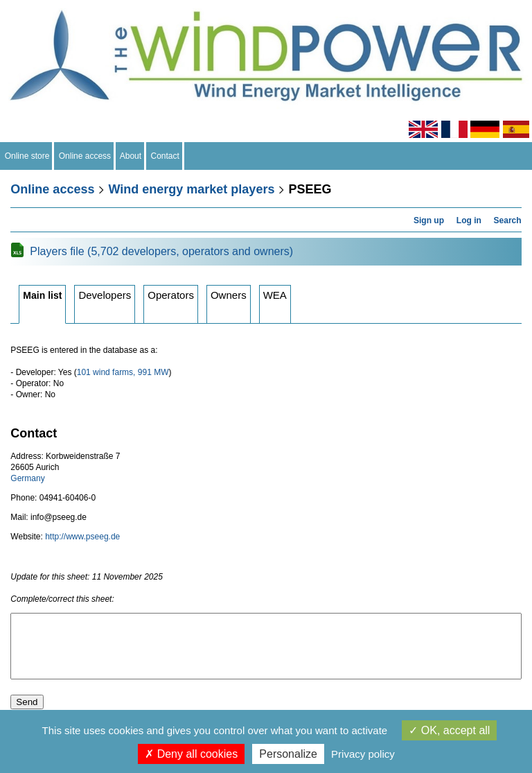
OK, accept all (449, 730)
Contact (165, 156)
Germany (27, 478)
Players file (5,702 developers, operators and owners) (161, 251)
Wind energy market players (191, 189)
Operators (171, 295)
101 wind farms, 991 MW (123, 372)
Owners (229, 295)
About (131, 156)
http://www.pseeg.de (82, 537)
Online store (27, 156)
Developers (105, 295)
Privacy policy (363, 754)
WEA (275, 295)
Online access (85, 156)
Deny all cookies (191, 754)
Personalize (288, 754)
